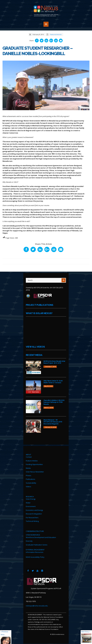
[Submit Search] (64, 281)
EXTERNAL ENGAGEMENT (35, 550)
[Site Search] (46, 281)
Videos (28, 487)
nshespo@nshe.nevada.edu (37, 606)
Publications (30, 480)
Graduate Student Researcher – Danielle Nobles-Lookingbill (38, 51)
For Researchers (32, 518)
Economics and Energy (34, 510)
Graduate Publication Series (37, 545)
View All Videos (35, 347)
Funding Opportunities (34, 465)
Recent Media (34, 355)
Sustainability (31, 483)
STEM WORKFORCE (33, 535)
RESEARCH (30, 497)
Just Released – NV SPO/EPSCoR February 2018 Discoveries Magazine (53, 422)
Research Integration (34, 514)
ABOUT (28, 455)
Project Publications (40, 305)
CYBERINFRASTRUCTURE (35, 531)
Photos (29, 476)
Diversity (29, 541)
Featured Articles (56, 34)
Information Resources (35, 552)
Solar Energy (31, 499)
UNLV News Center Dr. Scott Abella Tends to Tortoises (53, 382)
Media (28, 468)
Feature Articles (32, 461)
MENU (46, 24)
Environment (31, 507)
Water (28, 503)
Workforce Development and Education (41, 538)
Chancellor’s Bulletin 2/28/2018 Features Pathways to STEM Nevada (54, 402)
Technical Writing (32, 522)
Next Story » (86, 632)
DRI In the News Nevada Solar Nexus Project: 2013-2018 (54, 362)
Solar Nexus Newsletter (35, 472)
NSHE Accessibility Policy (35, 557)
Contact (29, 457)
